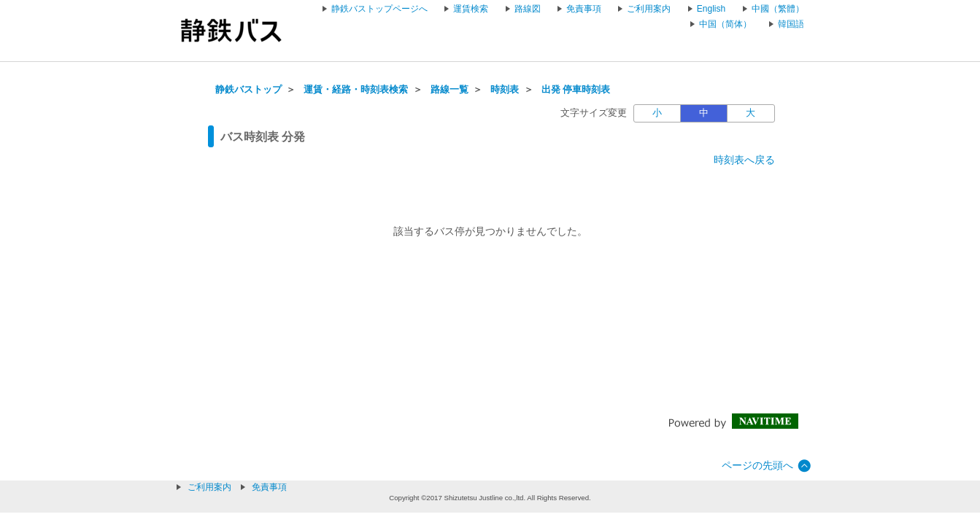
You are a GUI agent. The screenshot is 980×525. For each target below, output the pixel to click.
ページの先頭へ (757, 465)
